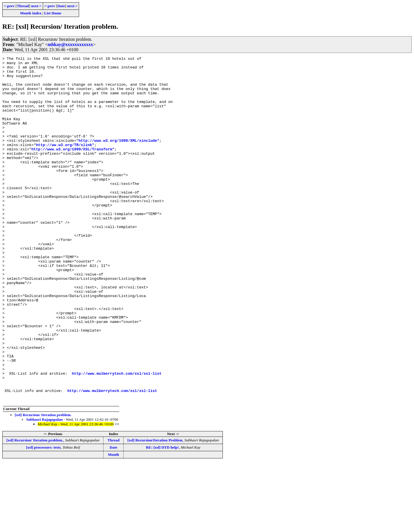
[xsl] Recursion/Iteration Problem (155, 509)
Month (113, 524)
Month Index (31, 13)
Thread (23, 6)
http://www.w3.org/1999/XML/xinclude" (119, 158)
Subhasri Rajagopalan (44, 488)
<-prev (9, 6)
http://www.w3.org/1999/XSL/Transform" (73, 168)
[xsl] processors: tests (43, 516)
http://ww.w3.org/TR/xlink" (65, 163)
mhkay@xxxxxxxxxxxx (70, 44)
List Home (53, 13)
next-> (36, 6)
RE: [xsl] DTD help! (162, 516)
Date (61, 6)
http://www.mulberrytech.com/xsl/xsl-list (117, 437)
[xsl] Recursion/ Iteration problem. (43, 484)
